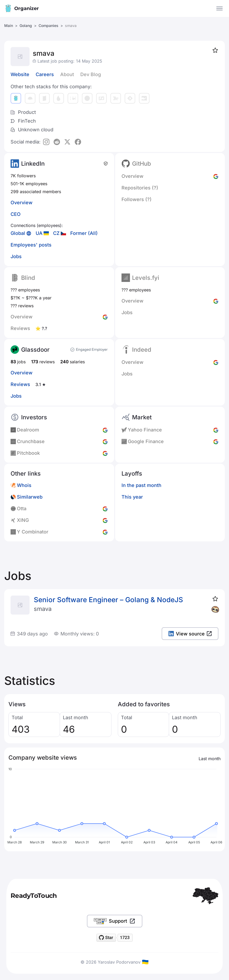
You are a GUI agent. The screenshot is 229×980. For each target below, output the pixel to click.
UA (39, 233)
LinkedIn (33, 164)
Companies (48, 25)
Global (18, 233)
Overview (22, 203)
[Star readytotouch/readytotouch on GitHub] (106, 938)
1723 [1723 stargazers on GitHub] (125, 938)
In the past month (141, 485)
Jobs (16, 256)
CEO (16, 214)
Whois (24, 485)
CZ (56, 233)
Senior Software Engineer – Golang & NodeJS (108, 600)
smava (43, 609)
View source (190, 634)
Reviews (20, 384)
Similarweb (30, 497)
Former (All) (84, 233)
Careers (45, 74)
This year (132, 497)
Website (20, 74)
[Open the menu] (219, 8)
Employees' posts (31, 245)
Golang (26, 25)
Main (9, 25)
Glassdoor (35, 350)
